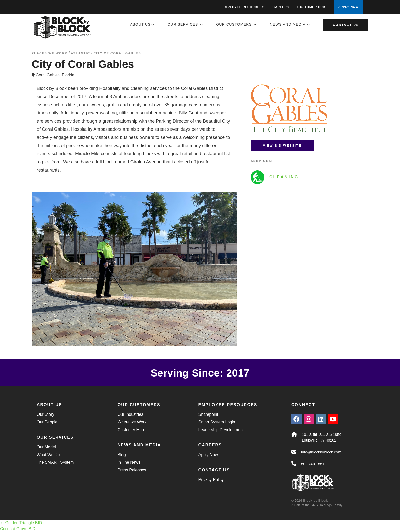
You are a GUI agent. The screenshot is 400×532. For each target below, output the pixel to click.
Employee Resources (243, 7)
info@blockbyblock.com (321, 452)
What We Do (48, 455)
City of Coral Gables (117, 53)
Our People (47, 422)
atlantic (80, 53)
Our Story (45, 414)
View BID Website (282, 146)
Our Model (46, 447)
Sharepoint (208, 414)
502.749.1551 (313, 464)
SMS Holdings (321, 505)
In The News (129, 462)
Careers (281, 7)
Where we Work (132, 422)
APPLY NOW (348, 7)
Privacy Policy (211, 480)
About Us (142, 24)
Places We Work (50, 53)
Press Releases (132, 470)
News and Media (290, 24)
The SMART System (55, 462)
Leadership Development (221, 430)
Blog (122, 455)
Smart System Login (217, 422)
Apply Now (208, 455)
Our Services (185, 24)
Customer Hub (311, 7)
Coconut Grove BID (20, 529)
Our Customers (236, 24)
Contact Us (346, 25)
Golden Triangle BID (21, 523)
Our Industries (130, 414)
